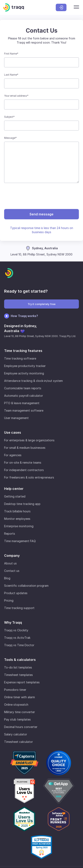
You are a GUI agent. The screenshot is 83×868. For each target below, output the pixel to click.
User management (16, 418)
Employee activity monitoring (24, 373)
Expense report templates (22, 682)
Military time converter (20, 712)
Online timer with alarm (20, 697)
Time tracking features (23, 351)
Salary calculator (16, 734)
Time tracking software (20, 358)
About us (10, 563)
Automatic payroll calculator (24, 396)
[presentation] (41, 196)
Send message (41, 214)
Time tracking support (19, 608)
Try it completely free (42, 304)
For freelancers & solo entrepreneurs (29, 477)
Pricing (9, 600)
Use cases (13, 432)
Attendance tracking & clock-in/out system (33, 381)
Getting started (15, 496)
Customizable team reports (23, 388)
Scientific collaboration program (26, 586)
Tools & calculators (20, 660)
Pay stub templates (17, 719)
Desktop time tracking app (22, 504)
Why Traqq (13, 622)
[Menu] (76, 8)
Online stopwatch (16, 705)
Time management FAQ (20, 541)
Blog (7, 578)
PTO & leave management (22, 403)
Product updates (16, 593)
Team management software (24, 410)
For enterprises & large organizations (29, 440)
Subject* (9, 117)
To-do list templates (18, 667)
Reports (10, 534)
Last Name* (11, 75)
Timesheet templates (18, 675)
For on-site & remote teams (23, 462)
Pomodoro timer (15, 690)
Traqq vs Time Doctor (19, 645)
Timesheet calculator (18, 742)
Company (12, 556)
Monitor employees (17, 519)
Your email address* (16, 96)
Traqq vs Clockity (16, 630)
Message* (10, 138)
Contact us (12, 571)
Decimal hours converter (21, 727)
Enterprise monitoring (19, 526)
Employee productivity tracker (25, 366)
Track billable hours (17, 511)
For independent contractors (24, 470)
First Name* (11, 54)
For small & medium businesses (25, 448)
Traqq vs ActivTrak (17, 638)
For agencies (13, 455)
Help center (14, 489)
